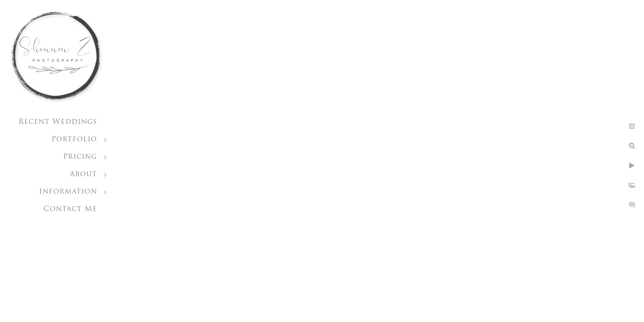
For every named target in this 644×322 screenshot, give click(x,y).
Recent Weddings (58, 122)
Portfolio (74, 140)
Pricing (80, 157)
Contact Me (70, 209)
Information (68, 192)
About (83, 174)
